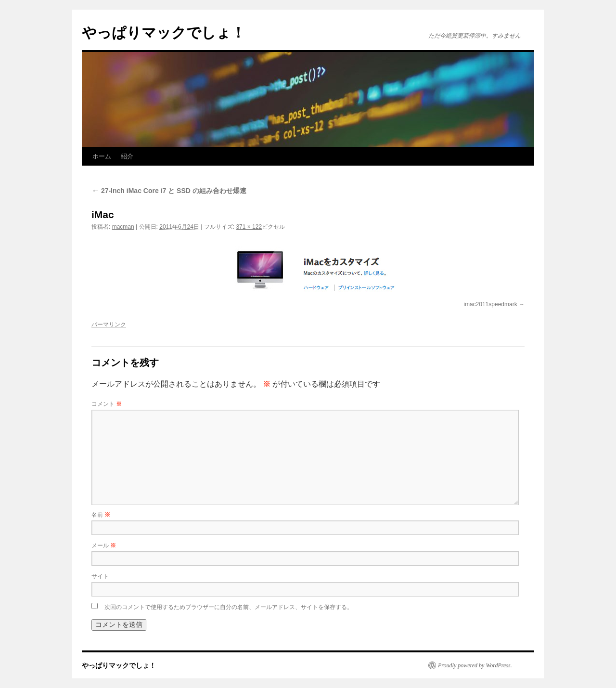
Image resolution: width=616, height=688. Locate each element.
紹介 (127, 156)
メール (104, 545)
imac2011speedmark (490, 304)
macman (123, 227)
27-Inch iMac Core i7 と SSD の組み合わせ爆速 (169, 191)
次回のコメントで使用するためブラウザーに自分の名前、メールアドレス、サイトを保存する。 (229, 607)
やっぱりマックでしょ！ (164, 32)
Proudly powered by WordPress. (475, 665)
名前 (101, 515)
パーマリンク (109, 325)
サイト (100, 576)
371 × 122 (249, 227)
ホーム (102, 156)
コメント (107, 404)
